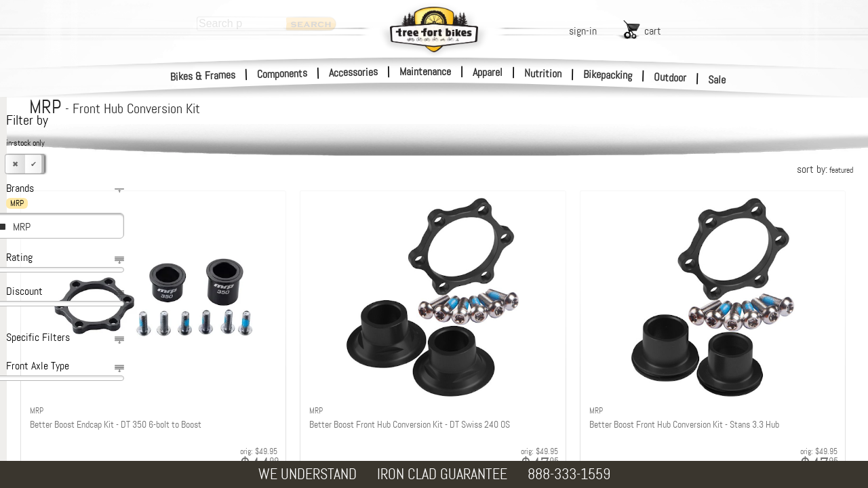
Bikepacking (608, 75)
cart (653, 31)
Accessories (353, 72)
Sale (717, 80)
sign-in (583, 31)
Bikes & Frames (203, 76)
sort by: (825, 169)
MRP (22, 227)
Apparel (488, 72)
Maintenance (425, 72)
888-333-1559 (569, 474)
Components (282, 74)
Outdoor (670, 77)
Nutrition (543, 73)
